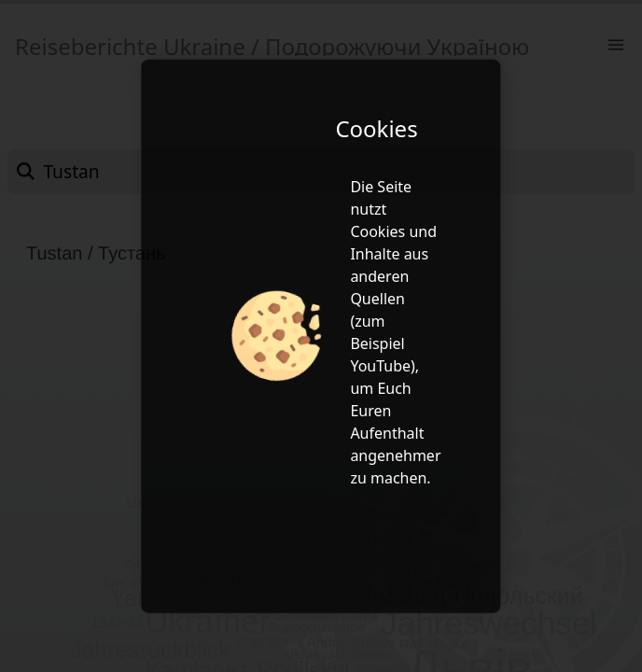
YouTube (380, 366)
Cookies (377, 231)
